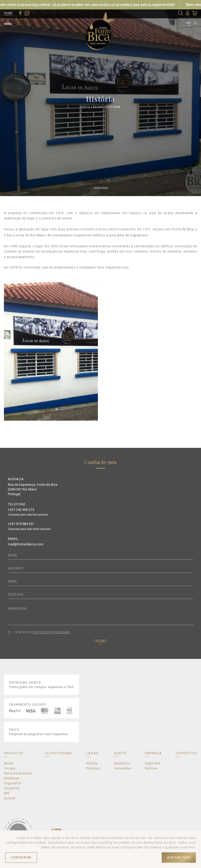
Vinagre (10, 768)
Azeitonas (12, 778)
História (113, 107)
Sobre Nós (153, 763)
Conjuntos (12, 788)
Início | (87, 107)
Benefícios (122, 763)
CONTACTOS (186, 753)
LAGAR (92, 753)
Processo (93, 768)
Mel (7, 793)
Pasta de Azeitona (18, 773)
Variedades (123, 768)
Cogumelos (13, 783)
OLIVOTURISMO (59, 753)
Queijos (10, 798)
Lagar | (99, 107)
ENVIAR (100, 641)
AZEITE (120, 753)
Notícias (151, 768)
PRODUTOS (14, 753)
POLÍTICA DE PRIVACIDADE (51, 632)
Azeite (9, 763)
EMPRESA (153, 753)
